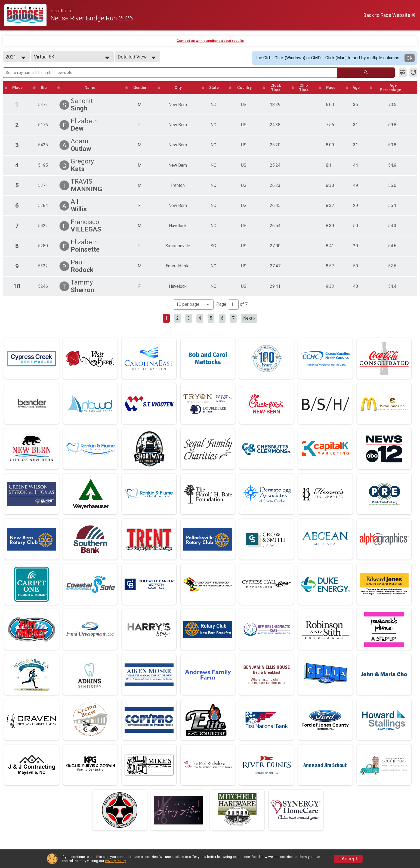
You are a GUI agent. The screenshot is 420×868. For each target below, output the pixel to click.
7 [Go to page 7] (233, 319)
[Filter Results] (403, 73)
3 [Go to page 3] (189, 319)
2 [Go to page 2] (177, 319)
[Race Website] (27, 15)
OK (410, 58)
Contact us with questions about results (210, 41)
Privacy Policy (115, 861)
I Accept (348, 859)
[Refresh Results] (413, 73)
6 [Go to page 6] (222, 319)
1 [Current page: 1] (166, 319)
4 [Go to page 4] (200, 319)
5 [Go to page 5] (211, 319)
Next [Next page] (249, 319)
